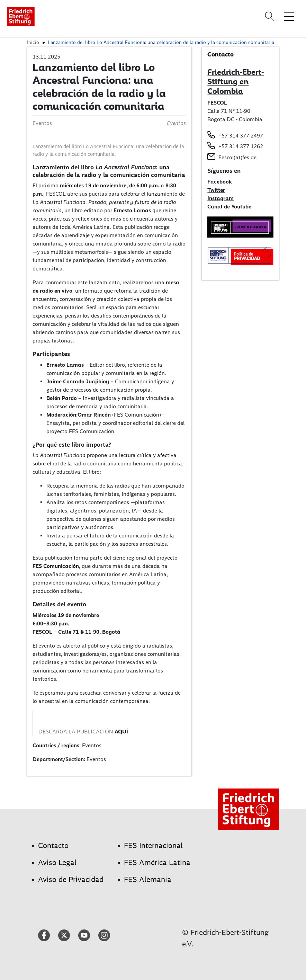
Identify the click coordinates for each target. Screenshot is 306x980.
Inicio (33, 42)
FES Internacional (153, 845)
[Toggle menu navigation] (289, 16)
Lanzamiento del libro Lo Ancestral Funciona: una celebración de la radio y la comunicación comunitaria (161, 42)
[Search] (271, 16)
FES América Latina (157, 862)
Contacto (53, 845)
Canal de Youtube (229, 207)
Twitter (216, 190)
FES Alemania (148, 879)
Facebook (220, 182)
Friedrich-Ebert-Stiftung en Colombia (236, 82)
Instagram (220, 198)
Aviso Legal (57, 862)
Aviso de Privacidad (71, 879)
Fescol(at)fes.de (237, 157)
